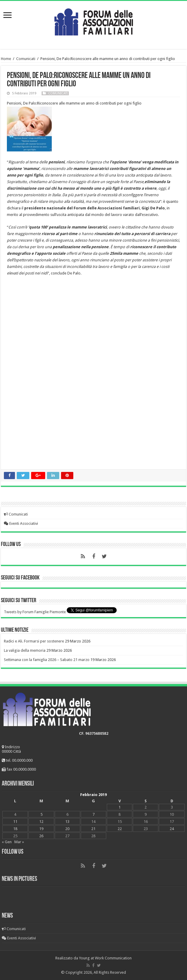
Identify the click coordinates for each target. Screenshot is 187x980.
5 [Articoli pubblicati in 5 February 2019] (41, 814)
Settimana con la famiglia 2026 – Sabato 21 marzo (47, 660)
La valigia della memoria (25, 650)
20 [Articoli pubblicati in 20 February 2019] (67, 829)
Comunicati (26, 59)
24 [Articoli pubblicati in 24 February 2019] (172, 829)
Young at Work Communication (105, 958)
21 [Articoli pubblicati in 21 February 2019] (93, 829)
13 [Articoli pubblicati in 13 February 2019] (67, 822)
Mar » (19, 842)
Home (6, 59)
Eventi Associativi (21, 523)
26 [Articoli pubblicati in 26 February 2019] (41, 836)
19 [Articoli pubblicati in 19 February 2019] (41, 829)
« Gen (7, 842)
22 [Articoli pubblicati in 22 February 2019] (120, 829)
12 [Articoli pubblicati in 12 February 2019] (41, 822)
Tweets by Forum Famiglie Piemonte (35, 612)
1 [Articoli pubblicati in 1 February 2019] (120, 807)
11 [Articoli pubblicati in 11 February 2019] (15, 822)
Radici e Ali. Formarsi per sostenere (34, 641)
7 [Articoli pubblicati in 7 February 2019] (93, 814)
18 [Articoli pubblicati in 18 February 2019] (15, 829)
